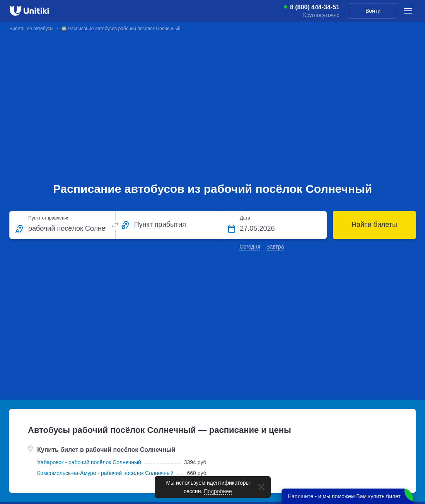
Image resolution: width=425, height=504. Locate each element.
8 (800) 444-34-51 (315, 7)
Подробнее (218, 491)
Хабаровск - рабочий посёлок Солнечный (89, 462)
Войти (373, 11)
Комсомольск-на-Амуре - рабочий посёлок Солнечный (105, 473)
